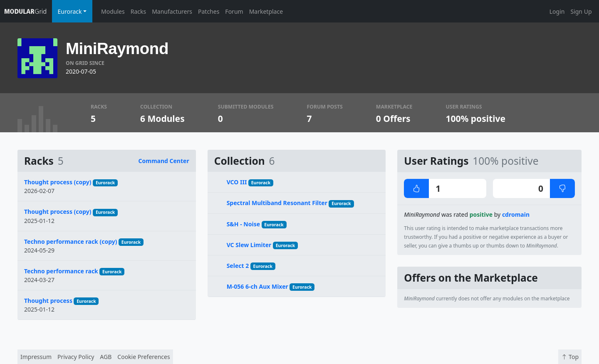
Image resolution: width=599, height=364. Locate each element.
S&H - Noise (243, 224)
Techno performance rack (61, 271)
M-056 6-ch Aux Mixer (257, 286)
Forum (234, 11)
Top (570, 357)
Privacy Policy (76, 357)
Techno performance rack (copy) (71, 241)
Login (557, 11)
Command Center (164, 161)
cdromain (516, 214)
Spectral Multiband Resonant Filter (277, 203)
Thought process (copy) (58, 182)
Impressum (36, 357)
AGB (106, 357)
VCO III (237, 182)
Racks (138, 11)
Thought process (48, 301)
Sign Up (581, 11)
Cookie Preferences (144, 357)
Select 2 (238, 266)
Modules (113, 11)
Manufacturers (172, 11)
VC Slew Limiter (249, 245)
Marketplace (266, 11)
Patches (209, 11)
